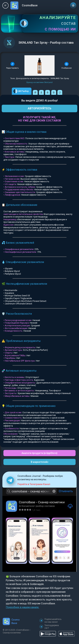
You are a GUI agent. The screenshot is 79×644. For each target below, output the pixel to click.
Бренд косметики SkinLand (39, 82)
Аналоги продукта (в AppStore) (39, 453)
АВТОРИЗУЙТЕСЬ (39, 108)
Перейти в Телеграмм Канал (34, 484)
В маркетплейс (40, 462)
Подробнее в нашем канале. (22, 607)
